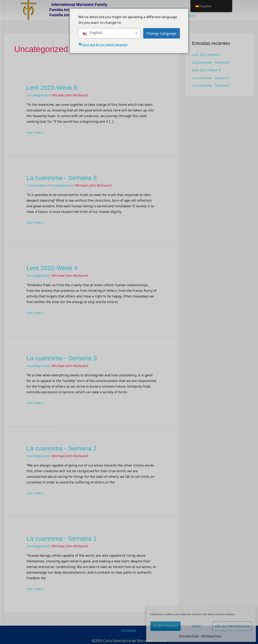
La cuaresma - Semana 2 (62, 448)
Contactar (129, 630)
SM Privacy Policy (189, 636)
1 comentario (37, 185)
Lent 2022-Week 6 (52, 88)
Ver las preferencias (232, 626)
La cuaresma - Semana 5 (62, 178)
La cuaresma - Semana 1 (62, 538)
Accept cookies (165, 626)
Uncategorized (38, 95)
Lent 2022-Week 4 (52, 268)
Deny (197, 626)
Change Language (161, 33)
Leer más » (35, 132)
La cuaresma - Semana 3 (62, 358)
